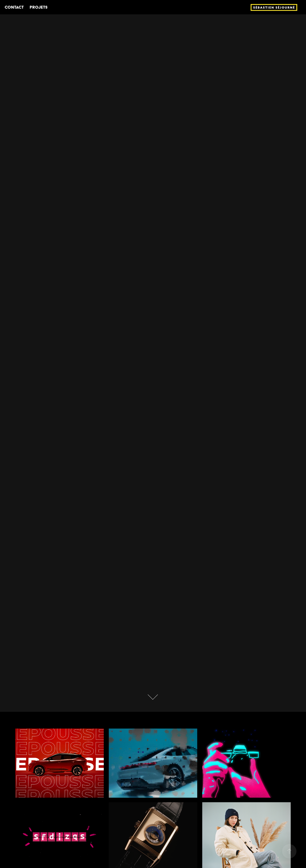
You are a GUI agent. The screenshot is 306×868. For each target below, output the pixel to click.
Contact (14, 7)
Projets (39, 7)
